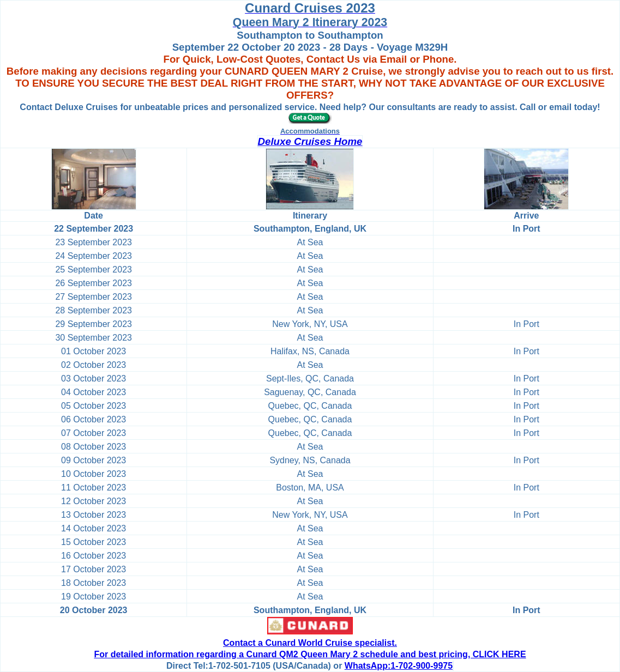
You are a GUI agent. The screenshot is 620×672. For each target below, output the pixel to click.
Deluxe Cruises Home (310, 141)
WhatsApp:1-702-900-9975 (399, 666)
